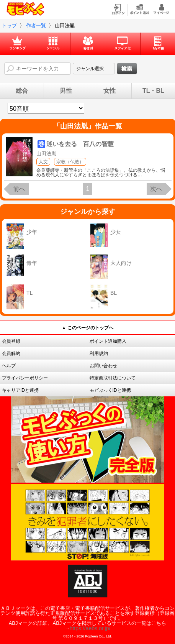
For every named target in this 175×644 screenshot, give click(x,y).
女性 (110, 91)
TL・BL (153, 91)
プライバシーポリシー (25, 378)
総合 (22, 91)
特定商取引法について (113, 378)
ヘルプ (9, 366)
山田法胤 (46, 154)
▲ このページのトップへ (87, 328)
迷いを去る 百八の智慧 (80, 144)
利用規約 (99, 353)
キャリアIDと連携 (20, 390)
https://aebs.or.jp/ (90, 628)
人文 (43, 162)
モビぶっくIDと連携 (110, 390)
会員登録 (11, 341)
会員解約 (11, 353)
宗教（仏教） (70, 162)
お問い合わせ (103, 366)
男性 (66, 91)
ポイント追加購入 (108, 341)
